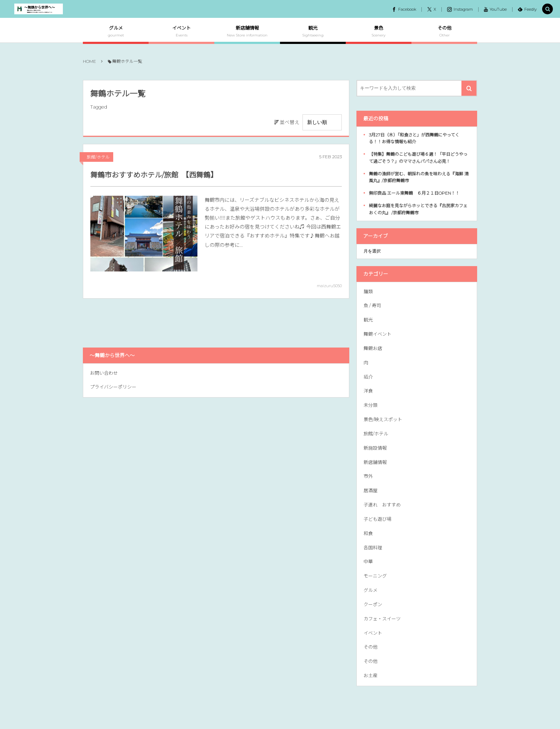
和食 (368, 533)
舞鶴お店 (373, 348)
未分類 (371, 405)
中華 (368, 561)
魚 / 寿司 (372, 305)
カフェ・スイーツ (382, 619)
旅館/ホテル (98, 157)
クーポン (373, 604)
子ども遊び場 (377, 519)
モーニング (375, 576)
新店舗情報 (375, 462)
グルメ (371, 590)
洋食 (368, 391)
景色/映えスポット (383, 419)
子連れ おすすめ (382, 505)
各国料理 (373, 548)
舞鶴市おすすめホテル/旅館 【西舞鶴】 (154, 175)
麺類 (368, 291)
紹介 (368, 377)
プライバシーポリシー (113, 387)
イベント (373, 633)
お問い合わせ (104, 373)
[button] (547, 9)
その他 (371, 647)
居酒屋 (371, 490)
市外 (368, 476)
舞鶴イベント (377, 334)
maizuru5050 (329, 286)
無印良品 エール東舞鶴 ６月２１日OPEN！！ (414, 193)
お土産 (371, 675)
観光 (368, 320)
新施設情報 (375, 448)
